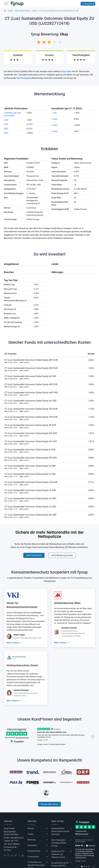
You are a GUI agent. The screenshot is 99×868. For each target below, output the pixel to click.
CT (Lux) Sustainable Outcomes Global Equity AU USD (30, 401)
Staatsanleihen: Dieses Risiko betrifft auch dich (60, 831)
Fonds (10, 11)
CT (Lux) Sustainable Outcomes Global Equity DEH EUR (31, 360)
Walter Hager (19, 635)
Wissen (31, 828)
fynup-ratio (66, 71)
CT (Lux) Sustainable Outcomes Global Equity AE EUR (30, 376)
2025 (6, 120)
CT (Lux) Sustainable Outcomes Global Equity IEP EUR (31, 458)
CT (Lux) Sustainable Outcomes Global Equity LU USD (30, 507)
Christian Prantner (69, 628)
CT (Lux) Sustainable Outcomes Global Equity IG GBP (30, 466)
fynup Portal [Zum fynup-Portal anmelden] (88, 4)
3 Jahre (55, 125)
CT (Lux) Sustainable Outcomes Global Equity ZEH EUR (31, 409)
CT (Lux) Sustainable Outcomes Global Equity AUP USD (31, 392)
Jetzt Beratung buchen (62, 555)
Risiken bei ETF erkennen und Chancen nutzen (58, 854)
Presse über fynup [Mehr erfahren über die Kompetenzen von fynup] (49, 804)
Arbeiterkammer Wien (67, 603)
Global (34, 11)
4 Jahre (55, 131)
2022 (6, 133)
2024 (6, 124)
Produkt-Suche (34, 851)
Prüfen (31, 834)
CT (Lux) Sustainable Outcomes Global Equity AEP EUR (31, 384)
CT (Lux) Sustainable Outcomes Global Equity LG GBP (30, 498)
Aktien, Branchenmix (22, 11)
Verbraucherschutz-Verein (22, 665)
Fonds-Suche (33, 857)
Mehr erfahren (13, 643)
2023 (6, 129)
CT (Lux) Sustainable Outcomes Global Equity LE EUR (30, 490)
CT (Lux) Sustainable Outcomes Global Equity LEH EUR (31, 482)
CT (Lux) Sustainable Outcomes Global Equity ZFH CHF (31, 417)
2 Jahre (55, 119)
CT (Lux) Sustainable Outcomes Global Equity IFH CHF (31, 441)
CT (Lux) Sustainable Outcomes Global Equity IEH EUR (31, 433)
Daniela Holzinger (21, 690)
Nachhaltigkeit (24, 78)
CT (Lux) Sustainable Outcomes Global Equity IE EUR (30, 450)
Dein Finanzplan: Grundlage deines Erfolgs (59, 843)
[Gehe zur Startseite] (17, 4)
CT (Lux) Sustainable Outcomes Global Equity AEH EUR (31, 368)
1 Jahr (54, 113)
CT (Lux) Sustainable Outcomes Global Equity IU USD (30, 474)
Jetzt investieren (34, 555)
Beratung (32, 840)
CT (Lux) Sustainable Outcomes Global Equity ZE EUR (30, 425)
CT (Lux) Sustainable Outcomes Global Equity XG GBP (30, 515)
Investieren (32, 845)
